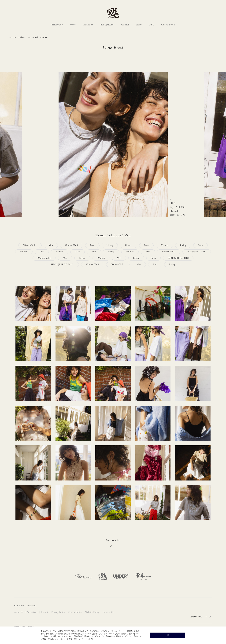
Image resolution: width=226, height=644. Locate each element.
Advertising (32, 612)
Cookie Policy (75, 612)
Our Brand (31, 606)
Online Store (168, 25)
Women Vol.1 (72, 245)
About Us (19, 612)
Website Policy (93, 612)
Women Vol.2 (30, 245)
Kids (51, 245)
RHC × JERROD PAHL (62, 265)
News (73, 25)
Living (110, 245)
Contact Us (108, 612)
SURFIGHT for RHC (178, 258)
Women (128, 245)
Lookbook (88, 25)
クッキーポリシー (89, 639)
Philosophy (57, 25)
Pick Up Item (107, 25)
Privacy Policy (58, 612)
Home (12, 38)
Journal (125, 25)
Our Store (19, 606)
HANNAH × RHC (197, 252)
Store (139, 25)
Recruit (45, 612)
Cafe (151, 25)
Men (92, 245)
